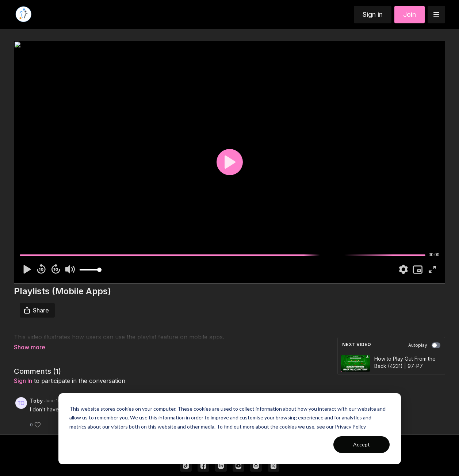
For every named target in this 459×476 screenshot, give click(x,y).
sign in (23, 371)
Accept (362, 444)
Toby (36, 390)
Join (410, 14)
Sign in (373, 14)
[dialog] (230, 429)
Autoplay (424, 345)
